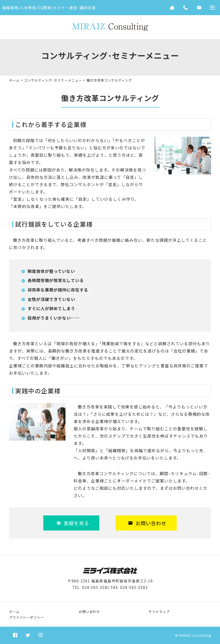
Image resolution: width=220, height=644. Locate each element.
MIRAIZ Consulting (195, 635)
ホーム (14, 80)
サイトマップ (159, 611)
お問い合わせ (147, 523)
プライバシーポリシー (27, 617)
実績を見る (73, 523)
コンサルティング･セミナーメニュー (53, 80)
